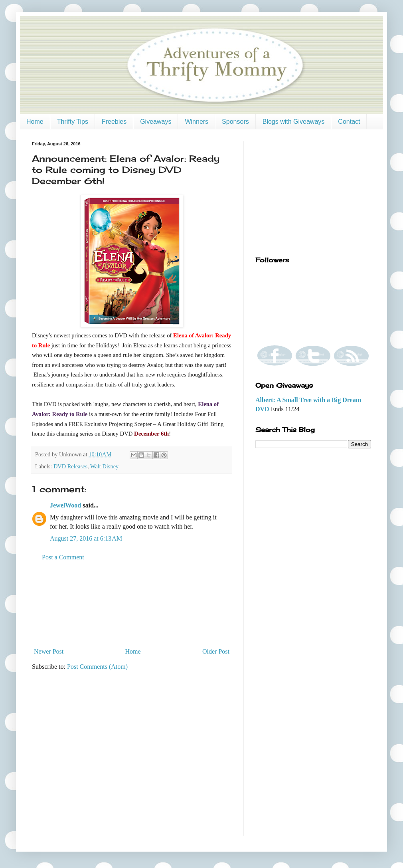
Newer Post (49, 651)
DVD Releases (70, 466)
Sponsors (235, 122)
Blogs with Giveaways (294, 122)
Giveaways (156, 122)
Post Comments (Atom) (97, 667)
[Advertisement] (132, 604)
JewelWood (65, 505)
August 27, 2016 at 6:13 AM (86, 538)
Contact (349, 122)
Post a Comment (63, 557)
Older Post (216, 651)
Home (35, 122)
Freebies (114, 122)
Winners (197, 122)
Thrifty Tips (73, 122)
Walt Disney (104, 466)
